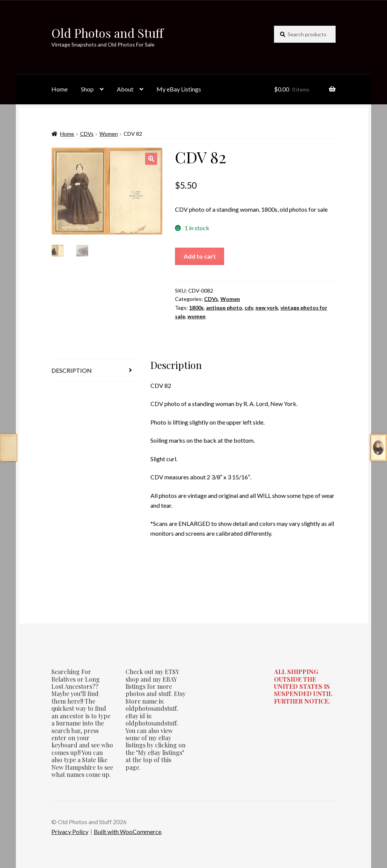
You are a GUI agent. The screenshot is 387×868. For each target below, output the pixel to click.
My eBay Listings (179, 89)
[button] (151, 159)
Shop (87, 89)
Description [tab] (72, 370)
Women (109, 134)
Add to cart (200, 256)
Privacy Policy (70, 832)
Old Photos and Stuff (107, 33)
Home (60, 89)
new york (267, 308)
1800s (196, 308)
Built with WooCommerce (128, 832)
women (197, 316)
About (125, 89)
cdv (249, 308)
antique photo (224, 308)
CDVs (87, 134)
